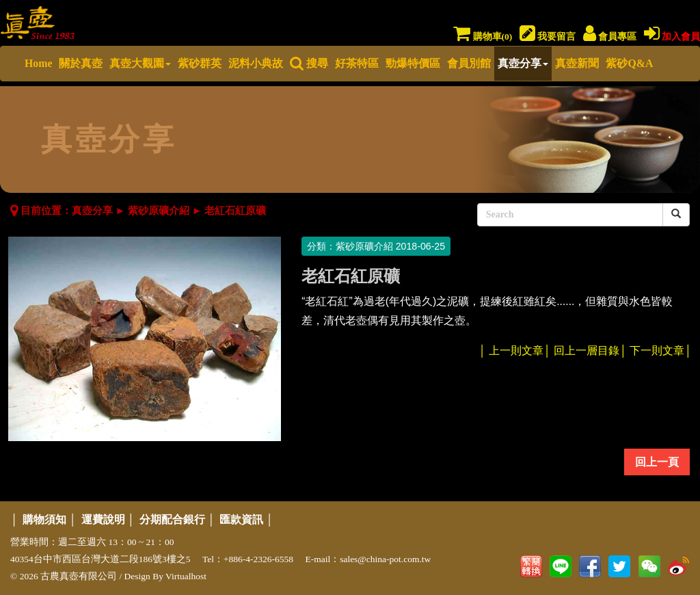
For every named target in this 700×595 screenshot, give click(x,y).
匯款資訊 (241, 519)
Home (38, 63)
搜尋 (309, 63)
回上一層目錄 (587, 351)
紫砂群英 (200, 63)
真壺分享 (523, 63)
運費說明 (103, 519)
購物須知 (44, 519)
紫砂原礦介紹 (159, 211)
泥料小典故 (256, 63)
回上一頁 (657, 462)
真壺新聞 (577, 63)
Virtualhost (186, 576)
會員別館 (469, 63)
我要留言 (548, 37)
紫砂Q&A (629, 63)
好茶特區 (357, 63)
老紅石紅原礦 (235, 211)
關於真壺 (81, 63)
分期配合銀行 (172, 519)
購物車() (483, 37)
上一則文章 (516, 351)
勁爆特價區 (413, 63)
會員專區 (610, 37)
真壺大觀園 (140, 63)
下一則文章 (657, 351)
